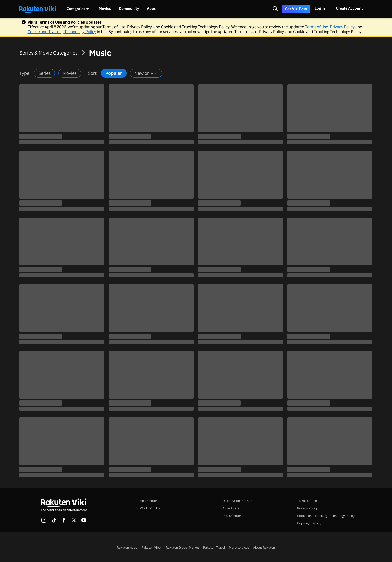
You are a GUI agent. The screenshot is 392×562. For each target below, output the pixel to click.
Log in (320, 8)
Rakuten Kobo (127, 547)
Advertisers (231, 508)
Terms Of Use (307, 500)
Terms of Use (317, 27)
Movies (105, 9)
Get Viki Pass (296, 9)
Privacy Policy (342, 27)
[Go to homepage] (38, 9)
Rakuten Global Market (183, 547)
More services (239, 547)
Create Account (349, 8)
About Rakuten (264, 547)
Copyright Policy (309, 523)
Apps (151, 9)
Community (129, 9)
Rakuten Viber (152, 547)
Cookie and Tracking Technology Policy (62, 32)
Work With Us (150, 508)
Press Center (232, 515)
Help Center (149, 500)
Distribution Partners (238, 500)
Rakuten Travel (214, 547)
